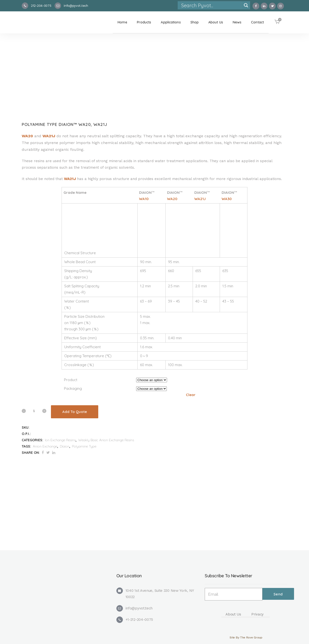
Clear (191, 395)
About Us (233, 614)
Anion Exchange (45, 446)
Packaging (73, 388)
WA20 (27, 136)
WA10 (144, 199)
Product (71, 380)
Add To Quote (75, 412)
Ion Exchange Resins (60, 440)
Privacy (257, 614)
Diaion (65, 446)
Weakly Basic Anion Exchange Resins (106, 440)
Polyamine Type (84, 446)
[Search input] (211, 5)
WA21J (49, 136)
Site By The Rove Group (246, 637)
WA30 (227, 199)
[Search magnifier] (246, 5)
